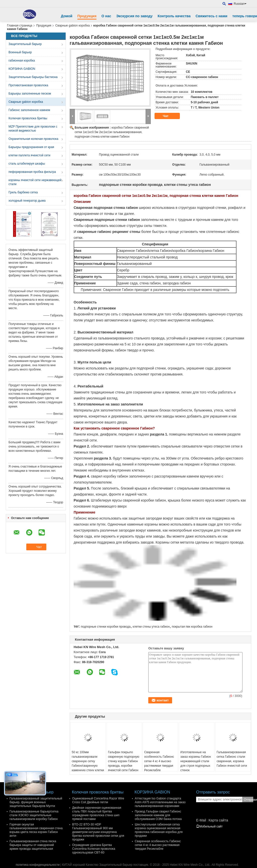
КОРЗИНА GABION (22, 69)
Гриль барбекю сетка (23, 192)
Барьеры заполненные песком (30, 94)
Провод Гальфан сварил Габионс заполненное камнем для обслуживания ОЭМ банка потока (158, 815)
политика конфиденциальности (38, 865)
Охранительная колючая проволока (33, 139)
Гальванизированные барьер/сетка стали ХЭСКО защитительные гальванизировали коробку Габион (34, 815)
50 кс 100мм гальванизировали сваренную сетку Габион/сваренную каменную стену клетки (88, 761)
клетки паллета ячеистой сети (29, 155)
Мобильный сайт (209, 826)
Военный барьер (20, 52)
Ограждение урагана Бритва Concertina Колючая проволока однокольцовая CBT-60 (94, 849)
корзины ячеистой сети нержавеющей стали (35, 182)
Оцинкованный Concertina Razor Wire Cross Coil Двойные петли (98, 800)
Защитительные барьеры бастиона (33, 77)
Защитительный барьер (25, 44)
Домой (67, 16)
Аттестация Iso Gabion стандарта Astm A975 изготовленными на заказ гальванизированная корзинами (160, 802)
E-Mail (201, 820)
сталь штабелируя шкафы (27, 164)
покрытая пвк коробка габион (192, 627)
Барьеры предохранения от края (31, 147)
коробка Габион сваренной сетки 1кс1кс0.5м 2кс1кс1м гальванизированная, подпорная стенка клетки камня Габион (112, 132)
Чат (169, 116)
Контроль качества (174, 16)
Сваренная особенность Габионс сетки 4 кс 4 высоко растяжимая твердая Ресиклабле (159, 761)
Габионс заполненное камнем (29, 110)
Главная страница (20, 26)
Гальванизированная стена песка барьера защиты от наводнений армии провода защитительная (33, 845)
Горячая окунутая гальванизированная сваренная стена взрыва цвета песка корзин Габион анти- (36, 830)
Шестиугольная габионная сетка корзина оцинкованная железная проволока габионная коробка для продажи (159, 830)
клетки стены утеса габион (151, 627)
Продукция (87, 16)
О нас (106, 16)
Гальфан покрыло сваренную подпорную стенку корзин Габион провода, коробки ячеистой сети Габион (124, 761)
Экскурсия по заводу (134, 16)
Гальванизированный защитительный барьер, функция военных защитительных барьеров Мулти (36, 802)
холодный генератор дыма (27, 201)
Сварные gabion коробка (73, 26)
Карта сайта (218, 820)
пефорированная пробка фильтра (32, 172)
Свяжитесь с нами (212, 16)
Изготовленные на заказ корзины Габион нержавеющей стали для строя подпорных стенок (196, 761)
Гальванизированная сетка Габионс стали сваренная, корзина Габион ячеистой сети (232, 759)
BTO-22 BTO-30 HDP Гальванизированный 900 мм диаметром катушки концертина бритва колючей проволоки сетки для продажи (98, 832)
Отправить (248, 800)
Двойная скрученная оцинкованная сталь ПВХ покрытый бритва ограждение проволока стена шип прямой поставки (97, 813)
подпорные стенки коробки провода (106, 627)
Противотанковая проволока (28, 85)
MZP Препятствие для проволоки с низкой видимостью (33, 129)
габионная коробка (22, 61)
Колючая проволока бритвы (28, 118)
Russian (240, 4)
